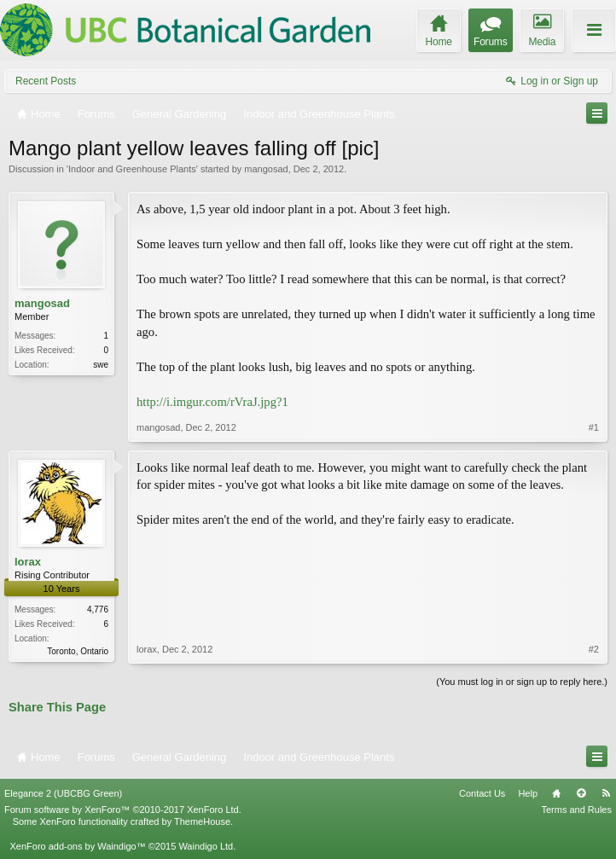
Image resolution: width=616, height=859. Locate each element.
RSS (606, 793)
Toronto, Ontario (78, 651)
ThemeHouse (202, 821)
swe (101, 365)
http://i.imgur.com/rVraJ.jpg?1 (212, 402)
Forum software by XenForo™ (123, 810)
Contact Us (482, 793)
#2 (594, 649)
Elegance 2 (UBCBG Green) (63, 793)
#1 (594, 427)
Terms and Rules (576, 810)
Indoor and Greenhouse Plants (132, 169)
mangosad (266, 169)
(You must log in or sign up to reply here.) (522, 682)
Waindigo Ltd (206, 846)
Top (581, 793)
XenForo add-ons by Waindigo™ (77, 846)
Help (528, 793)
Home (556, 793)
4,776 (98, 609)
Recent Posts (46, 81)
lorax (28, 562)
